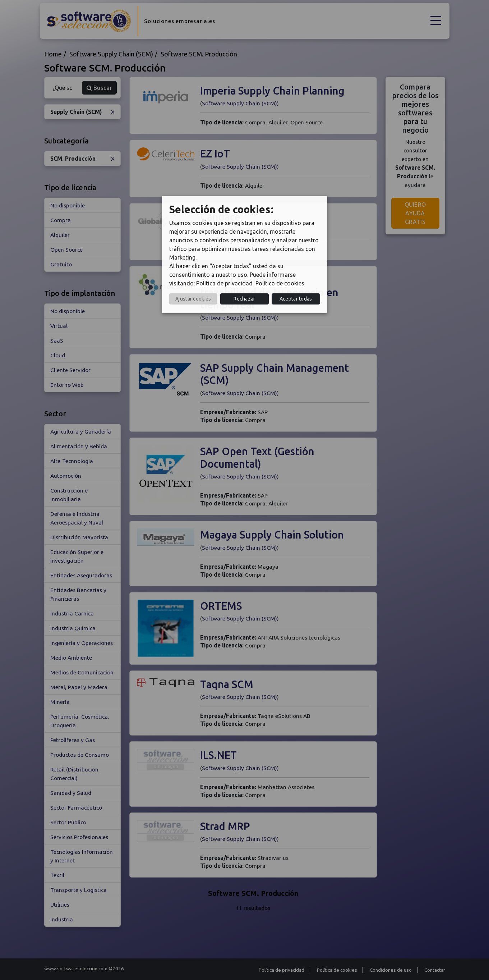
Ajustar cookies (193, 299)
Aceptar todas (296, 299)
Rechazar (244, 299)
